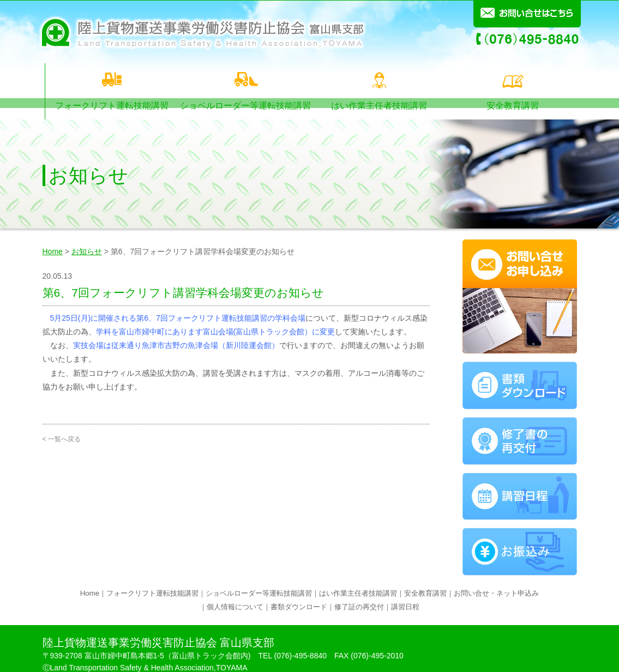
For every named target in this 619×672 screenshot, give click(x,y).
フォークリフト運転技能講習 (110, 79)
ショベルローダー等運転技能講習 (244, 79)
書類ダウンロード (299, 594)
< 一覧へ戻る (62, 427)
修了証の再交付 (359, 594)
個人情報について (235, 594)
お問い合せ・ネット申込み (496, 581)
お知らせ (87, 238)
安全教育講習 (512, 79)
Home (53, 238)
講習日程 (405, 594)
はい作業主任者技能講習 (378, 79)
